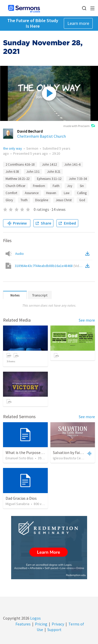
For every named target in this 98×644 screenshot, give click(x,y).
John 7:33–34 (78, 179)
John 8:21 (54, 172)
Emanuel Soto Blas (19, 458)
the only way (13, 148)
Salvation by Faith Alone (74, 452)
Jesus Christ (64, 200)
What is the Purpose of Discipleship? (37, 452)
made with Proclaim (79, 126)
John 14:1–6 (72, 164)
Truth (24, 200)
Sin (82, 186)
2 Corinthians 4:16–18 (20, 164)
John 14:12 (49, 164)
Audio (19, 254)
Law (67, 193)
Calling (82, 193)
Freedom (39, 186)
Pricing (41, 624)
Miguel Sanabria (17, 504)
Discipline (42, 200)
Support (54, 630)
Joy (70, 186)
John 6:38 (12, 172)
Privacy (58, 624)
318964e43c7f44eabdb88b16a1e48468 (49, 266)
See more (87, 320)
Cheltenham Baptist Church (42, 136)
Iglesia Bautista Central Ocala (75, 458)
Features (23, 624)
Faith (56, 186)
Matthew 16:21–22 (17, 179)
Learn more (78, 23)
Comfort (11, 193)
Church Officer (15, 186)
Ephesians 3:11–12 (49, 179)
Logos (35, 618)
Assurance (32, 193)
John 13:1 (33, 172)
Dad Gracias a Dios (21, 498)
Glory (9, 200)
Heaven (51, 193)
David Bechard (30, 131)
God (82, 200)
